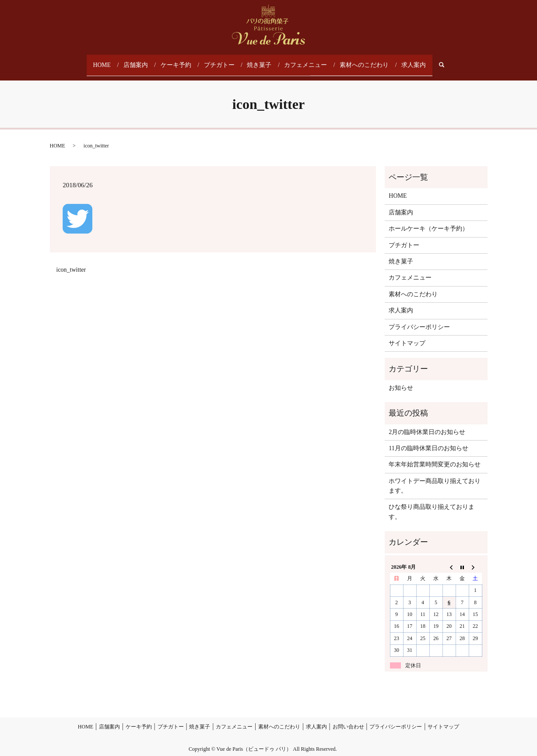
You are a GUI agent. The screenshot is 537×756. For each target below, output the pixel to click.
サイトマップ (407, 335)
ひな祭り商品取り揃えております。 (432, 504)
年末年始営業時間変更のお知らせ (435, 457)
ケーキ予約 (180, 61)
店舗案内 (141, 61)
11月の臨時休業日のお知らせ (428, 440)
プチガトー (222, 61)
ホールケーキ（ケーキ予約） (428, 221)
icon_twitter (71, 261)
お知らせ (401, 380)
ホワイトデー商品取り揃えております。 (435, 478)
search (441, 61)
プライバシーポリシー (419, 319)
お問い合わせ (348, 719)
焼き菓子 (262, 61)
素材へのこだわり (362, 61)
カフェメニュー (306, 61)
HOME (107, 61)
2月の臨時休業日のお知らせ (427, 424)
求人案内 (409, 61)
